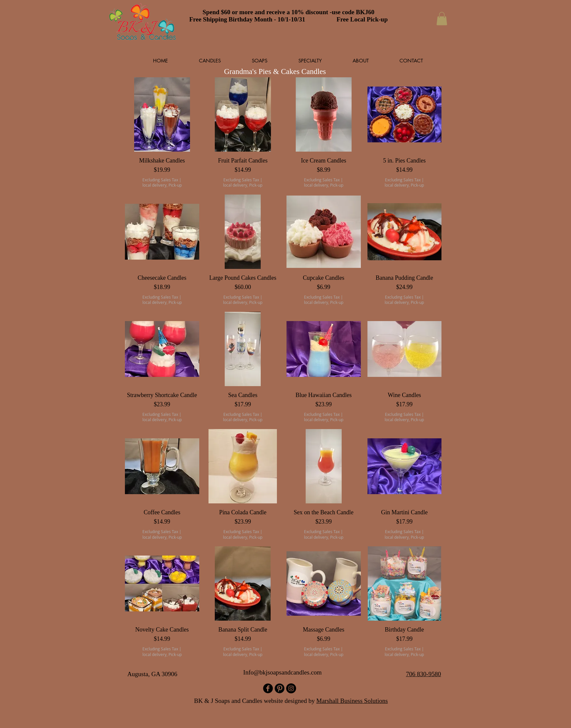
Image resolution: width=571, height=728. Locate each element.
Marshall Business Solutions (352, 701)
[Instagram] (291, 688)
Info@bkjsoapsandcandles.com (283, 672)
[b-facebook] (268, 688)
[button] (442, 19)
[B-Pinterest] (280, 688)
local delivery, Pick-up (162, 185)
